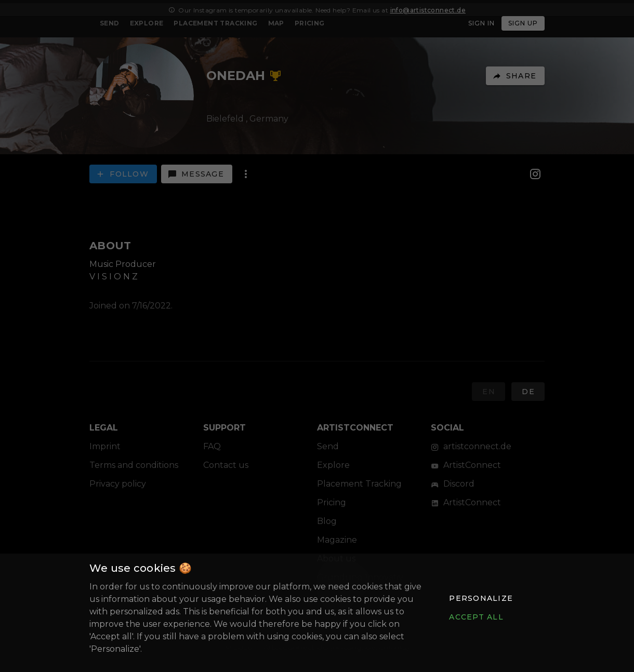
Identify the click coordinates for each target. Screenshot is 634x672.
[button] (481, 598)
